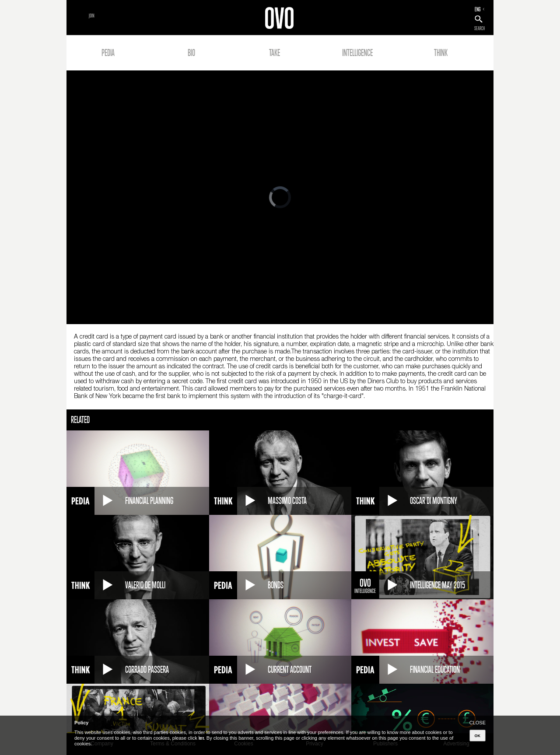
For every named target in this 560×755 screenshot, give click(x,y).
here (201, 738)
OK (478, 736)
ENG (478, 9)
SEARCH (479, 28)
